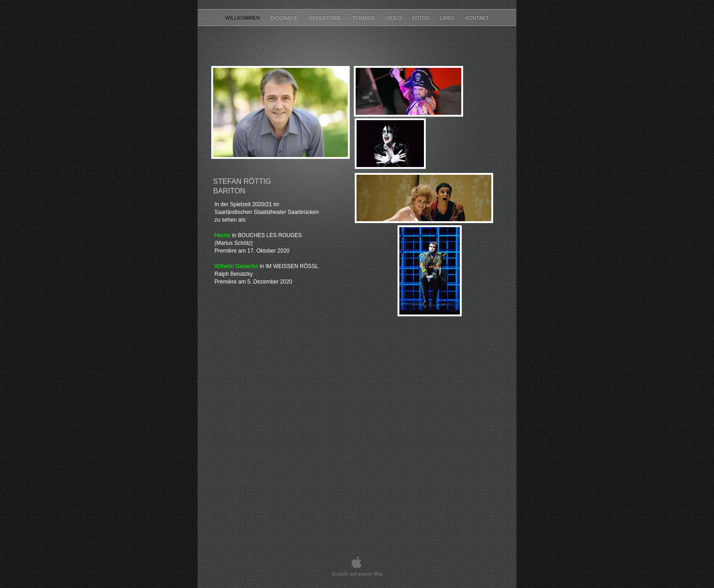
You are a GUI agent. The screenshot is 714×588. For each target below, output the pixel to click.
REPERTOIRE (326, 18)
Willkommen (243, 18)
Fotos (421, 18)
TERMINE (364, 18)
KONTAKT (477, 18)
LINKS (448, 18)
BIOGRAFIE (285, 18)
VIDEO (394, 18)
